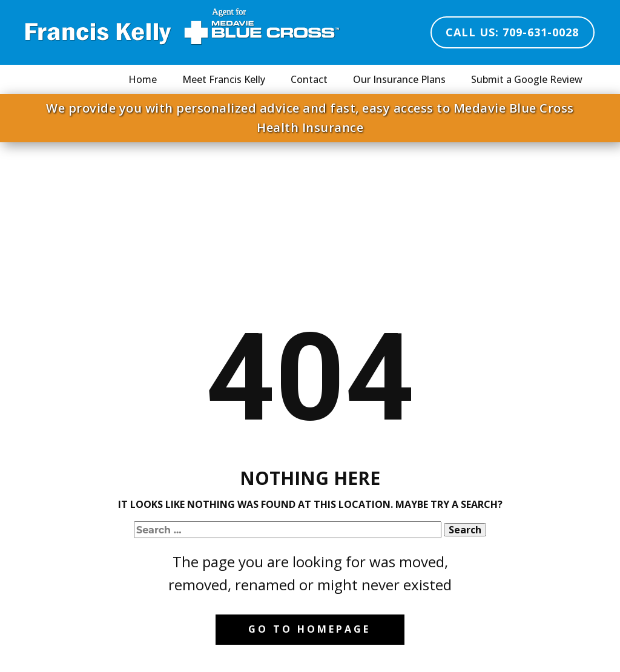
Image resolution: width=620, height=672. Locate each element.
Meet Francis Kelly (224, 79)
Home (143, 79)
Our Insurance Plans (399, 79)
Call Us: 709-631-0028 (512, 32)
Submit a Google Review (527, 79)
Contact (309, 79)
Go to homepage (309, 629)
